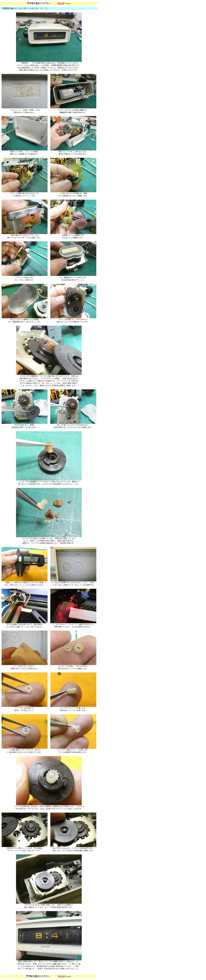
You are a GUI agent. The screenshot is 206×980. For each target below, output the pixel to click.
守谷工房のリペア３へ (40, 3)
